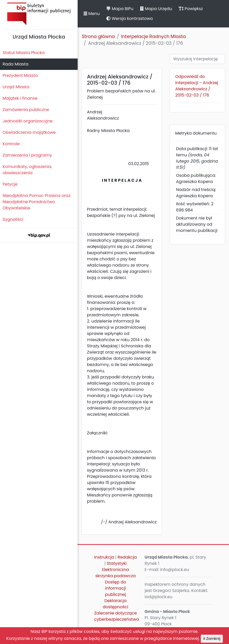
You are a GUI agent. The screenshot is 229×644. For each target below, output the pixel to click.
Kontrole (11, 144)
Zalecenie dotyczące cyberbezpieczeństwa (117, 616)
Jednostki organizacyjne (28, 121)
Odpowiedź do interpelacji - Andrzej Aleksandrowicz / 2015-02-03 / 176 (197, 86)
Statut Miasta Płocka (24, 53)
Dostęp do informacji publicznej (115, 588)
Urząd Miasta (16, 87)
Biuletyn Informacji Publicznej (39, 14)
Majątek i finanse (20, 98)
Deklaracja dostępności (115, 604)
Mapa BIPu (120, 9)
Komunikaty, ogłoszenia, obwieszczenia (27, 170)
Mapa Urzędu (156, 9)
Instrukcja (104, 557)
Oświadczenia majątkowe (29, 132)
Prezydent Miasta (20, 75)
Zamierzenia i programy (27, 155)
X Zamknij (212, 639)
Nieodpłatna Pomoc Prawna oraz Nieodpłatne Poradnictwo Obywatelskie (36, 202)
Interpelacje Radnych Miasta (153, 36)
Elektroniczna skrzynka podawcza (115, 573)
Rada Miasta (16, 64)
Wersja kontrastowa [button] (130, 19)
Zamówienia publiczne (26, 110)
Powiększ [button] (191, 9)
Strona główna (98, 36)
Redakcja (127, 557)
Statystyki (117, 563)
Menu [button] (92, 14)
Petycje (10, 184)
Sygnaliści (13, 219)
